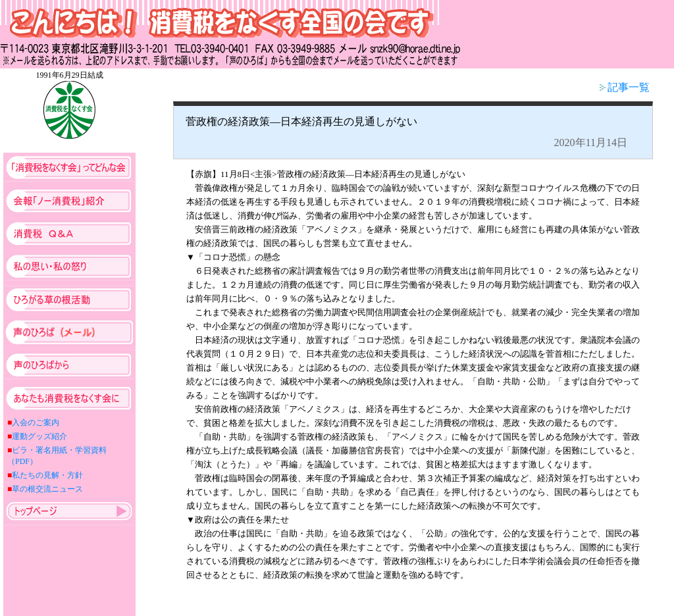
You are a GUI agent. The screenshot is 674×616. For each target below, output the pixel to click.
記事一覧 (625, 87)
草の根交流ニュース (47, 489)
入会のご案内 (36, 423)
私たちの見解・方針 (47, 475)
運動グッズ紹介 (39, 436)
